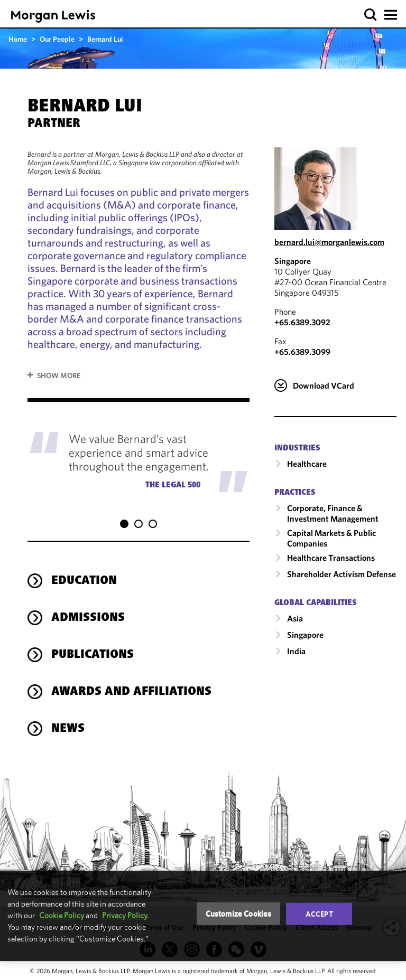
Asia (295, 618)
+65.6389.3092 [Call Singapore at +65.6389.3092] (302, 322)
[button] (371, 15)
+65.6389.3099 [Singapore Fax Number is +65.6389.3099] (302, 352)
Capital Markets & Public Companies (331, 538)
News (68, 729)
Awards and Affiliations (131, 692)
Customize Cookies (239, 913)
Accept (319, 913)
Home (18, 39)
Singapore (293, 261)
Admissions (88, 618)
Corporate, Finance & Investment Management (333, 513)
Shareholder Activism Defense (342, 574)
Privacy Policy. (125, 915)
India (296, 651)
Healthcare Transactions (331, 558)
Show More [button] (59, 375)
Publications (93, 655)
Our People (57, 39)
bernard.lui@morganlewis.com (329, 242)
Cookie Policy (62, 915)
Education (84, 581)
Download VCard (324, 385)
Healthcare (307, 464)
